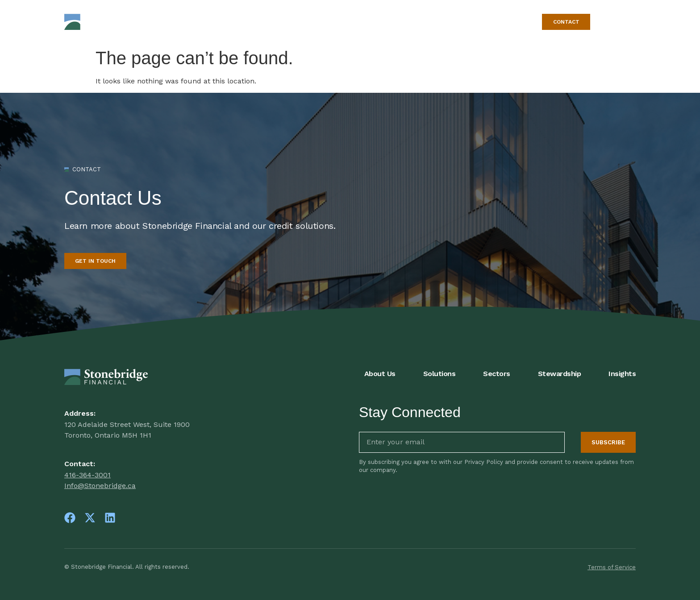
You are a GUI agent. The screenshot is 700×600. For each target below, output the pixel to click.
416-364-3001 (87, 475)
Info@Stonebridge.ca (100, 486)
